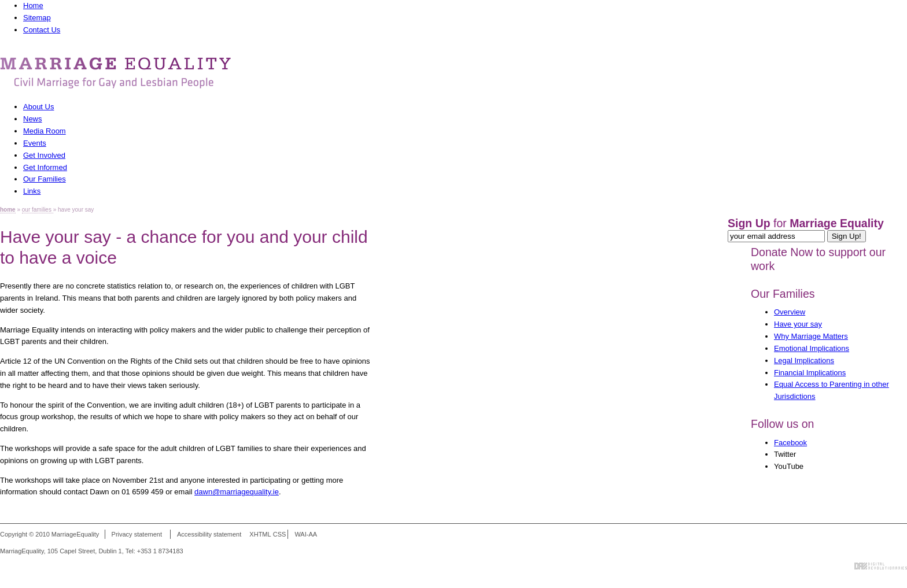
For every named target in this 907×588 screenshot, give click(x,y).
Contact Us (42, 30)
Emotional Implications (812, 348)
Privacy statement (137, 534)
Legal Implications (804, 360)
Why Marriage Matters (811, 336)
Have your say (798, 324)
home (8, 210)
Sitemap (37, 18)
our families (38, 210)
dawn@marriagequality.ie (237, 492)
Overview (790, 312)
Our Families (783, 294)
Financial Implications (810, 373)
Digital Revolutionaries (881, 566)
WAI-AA (306, 534)
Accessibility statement (209, 534)
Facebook (790, 443)
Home (33, 5)
